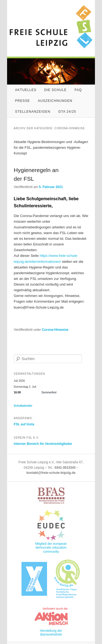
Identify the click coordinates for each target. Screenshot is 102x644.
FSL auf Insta (24, 424)
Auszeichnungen (55, 101)
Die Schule (55, 90)
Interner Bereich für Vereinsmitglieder (43, 444)
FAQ (78, 90)
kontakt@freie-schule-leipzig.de (51, 473)
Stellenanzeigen (33, 112)
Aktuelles (26, 90)
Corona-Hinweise (55, 330)
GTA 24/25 (67, 112)
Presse (22, 101)
